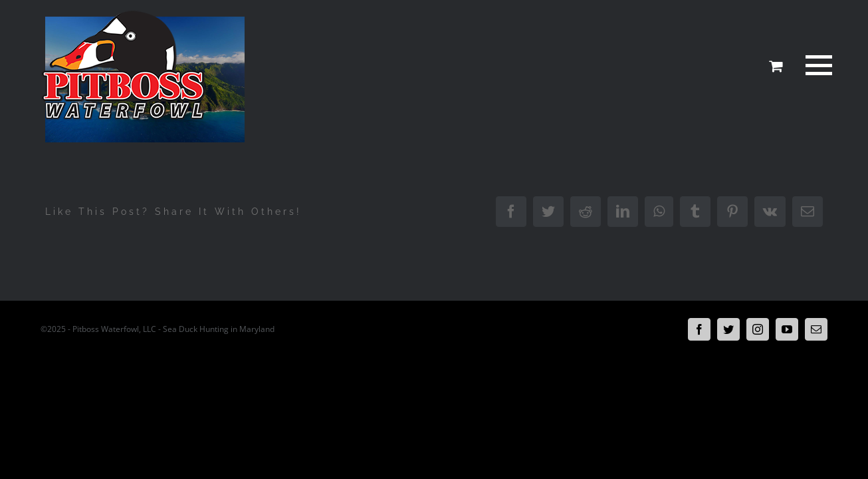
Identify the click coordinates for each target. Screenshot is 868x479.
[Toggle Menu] (816, 65)
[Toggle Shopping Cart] (776, 66)
